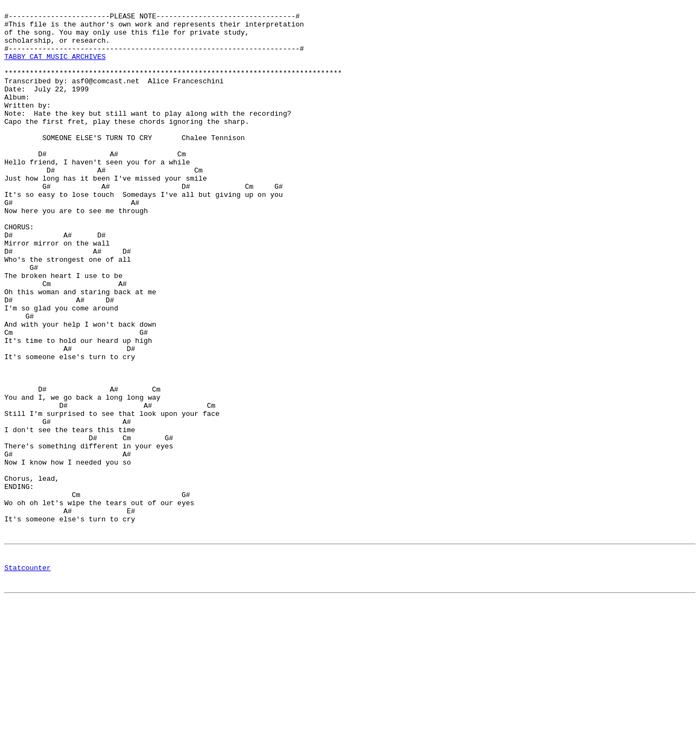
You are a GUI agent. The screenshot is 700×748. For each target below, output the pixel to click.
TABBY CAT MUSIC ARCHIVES (55, 68)
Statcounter (28, 679)
